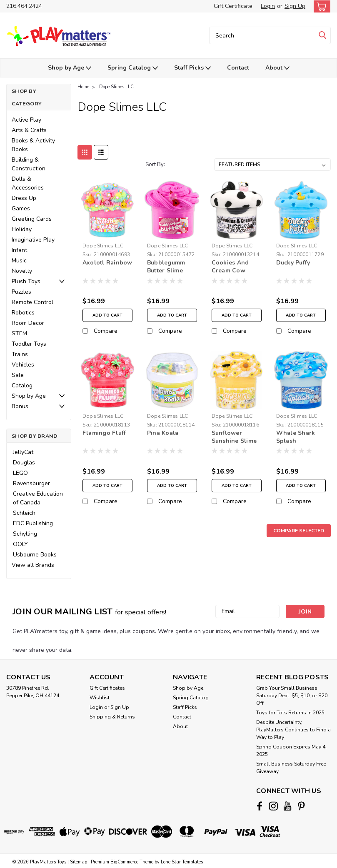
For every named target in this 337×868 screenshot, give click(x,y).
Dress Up (24, 198)
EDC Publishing (33, 523)
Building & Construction (29, 164)
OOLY (20, 544)
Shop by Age (70, 68)
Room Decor (28, 323)
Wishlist (100, 698)
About (277, 68)
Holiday (22, 229)
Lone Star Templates (182, 860)
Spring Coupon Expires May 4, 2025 (291, 751)
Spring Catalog (133, 68)
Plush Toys (26, 281)
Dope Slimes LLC (116, 87)
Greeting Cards (32, 219)
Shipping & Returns (112, 717)
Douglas (24, 463)
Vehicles (23, 365)
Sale (18, 375)
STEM (19, 333)
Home (83, 87)
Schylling (25, 534)
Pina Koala (163, 433)
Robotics (23, 313)
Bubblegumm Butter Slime (166, 267)
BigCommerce (124, 860)
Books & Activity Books (33, 145)
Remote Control (32, 302)
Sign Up (295, 6)
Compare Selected (299, 531)
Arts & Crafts (29, 130)
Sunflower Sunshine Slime (234, 437)
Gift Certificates (107, 688)
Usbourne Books (35, 555)
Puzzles (21, 292)
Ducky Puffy (293, 263)
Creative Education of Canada (38, 498)
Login (268, 6)
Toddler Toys (29, 344)
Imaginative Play (33, 240)
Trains (20, 354)
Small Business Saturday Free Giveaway (291, 768)
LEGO (20, 473)
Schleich (24, 513)
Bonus (20, 406)
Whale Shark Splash (296, 437)
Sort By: (155, 165)
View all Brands (33, 565)
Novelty (22, 271)
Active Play (26, 120)
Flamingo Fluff (104, 433)
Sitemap (79, 860)
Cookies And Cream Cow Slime (230, 267)
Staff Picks (192, 68)
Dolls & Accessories (28, 183)
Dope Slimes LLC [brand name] (103, 246)
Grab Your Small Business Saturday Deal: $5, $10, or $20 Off (292, 696)
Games (21, 208)
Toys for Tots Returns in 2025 (290, 713)
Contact (238, 68)
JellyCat (23, 452)
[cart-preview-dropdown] (320, 6)
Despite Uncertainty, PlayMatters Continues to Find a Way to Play (293, 730)
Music (19, 261)
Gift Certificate (233, 6)
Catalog (22, 385)
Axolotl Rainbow (107, 263)
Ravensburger (31, 483)
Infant (19, 250)
